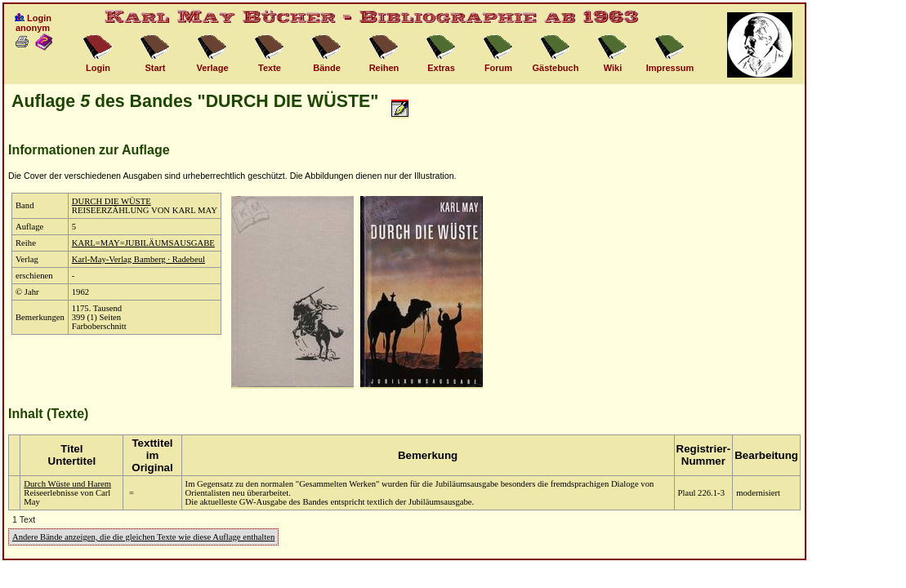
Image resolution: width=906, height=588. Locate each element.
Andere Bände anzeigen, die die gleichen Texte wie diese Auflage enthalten (143, 537)
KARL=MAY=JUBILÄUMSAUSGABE (143, 243)
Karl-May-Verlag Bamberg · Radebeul (138, 259)
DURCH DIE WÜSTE (112, 201)
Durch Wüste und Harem (67, 484)
